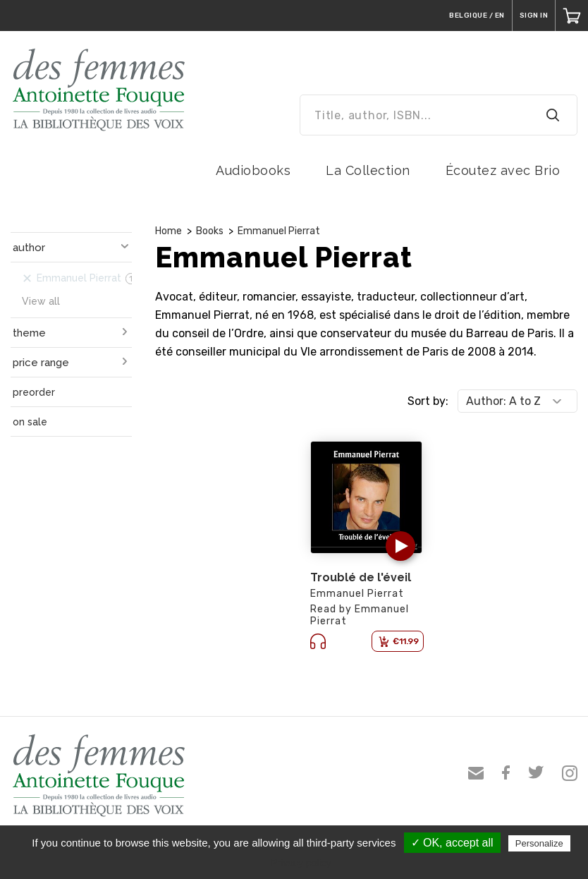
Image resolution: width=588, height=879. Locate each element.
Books (210, 231)
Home (169, 231)
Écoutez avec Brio (503, 170)
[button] (400, 546)
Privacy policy (301, 863)
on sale (30, 422)
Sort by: (428, 401)
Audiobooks (253, 170)
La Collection (368, 170)
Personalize (539, 843)
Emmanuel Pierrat (279, 231)
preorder (34, 392)
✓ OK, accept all (452, 843)
